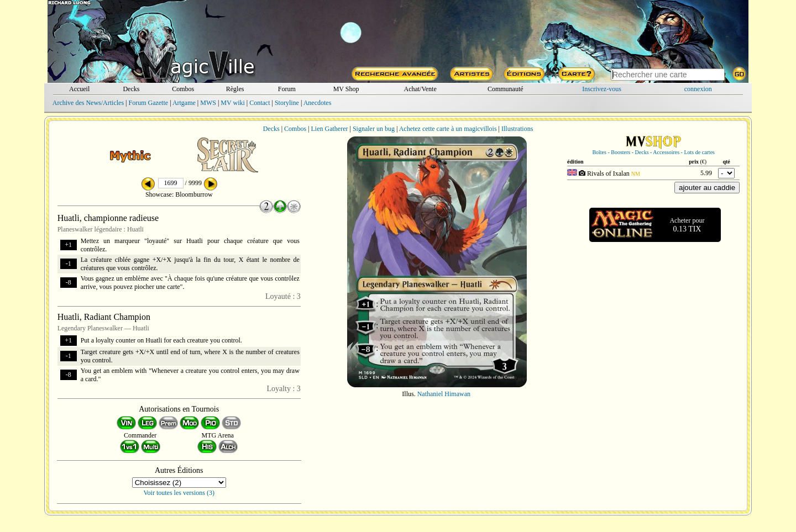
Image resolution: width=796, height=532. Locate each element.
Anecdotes (318, 103)
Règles (235, 89)
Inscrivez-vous (602, 89)
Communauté (506, 89)
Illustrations (517, 129)
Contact (260, 103)
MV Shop (346, 89)
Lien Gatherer (330, 129)
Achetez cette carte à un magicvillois (448, 129)
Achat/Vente (420, 89)
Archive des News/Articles (88, 103)
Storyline (287, 103)
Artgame (184, 103)
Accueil (79, 89)
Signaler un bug (374, 129)
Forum (287, 89)
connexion (698, 89)
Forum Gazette (148, 103)
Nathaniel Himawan (444, 394)
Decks (131, 89)
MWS (208, 103)
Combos (183, 89)
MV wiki (232, 103)
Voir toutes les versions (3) (179, 493)
